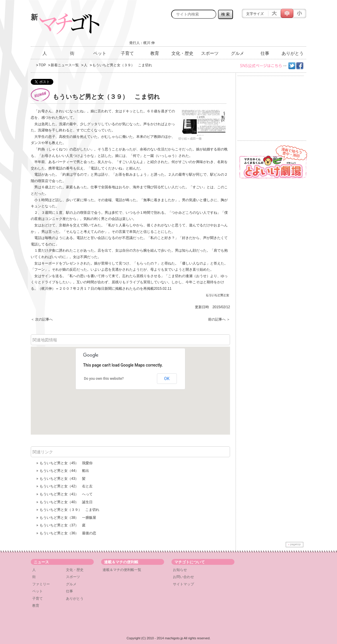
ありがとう (293, 53)
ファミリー (41, 584)
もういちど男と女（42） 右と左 (68, 486)
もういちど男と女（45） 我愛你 (68, 463)
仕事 (265, 53)
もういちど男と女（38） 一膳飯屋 (68, 518)
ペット (100, 53)
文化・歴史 (182, 53)
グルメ (238, 53)
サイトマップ (183, 584)
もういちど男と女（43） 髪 (63, 479)
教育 (155, 53)
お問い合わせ (183, 577)
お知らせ (180, 570)
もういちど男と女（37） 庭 (63, 525)
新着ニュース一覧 (65, 65)
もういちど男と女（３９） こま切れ (69, 510)
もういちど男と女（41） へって (66, 494)
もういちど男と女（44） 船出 (64, 471)
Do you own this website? (104, 379)
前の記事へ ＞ (219, 319)
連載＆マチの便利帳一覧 (122, 570)
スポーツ (210, 53)
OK (167, 379)
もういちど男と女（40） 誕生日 (66, 502)
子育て (127, 53)
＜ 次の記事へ (42, 319)
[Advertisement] (238, 34)
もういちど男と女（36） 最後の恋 (68, 533)
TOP (42, 65)
